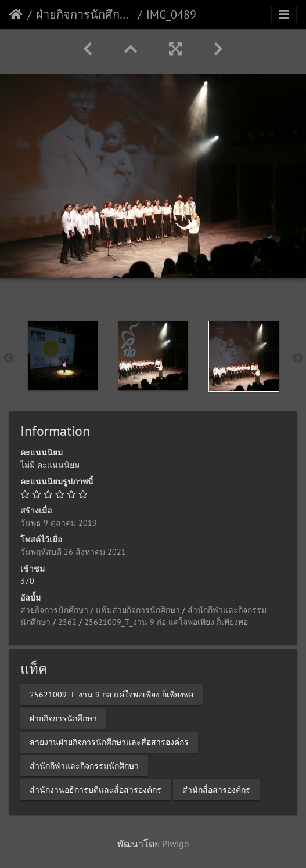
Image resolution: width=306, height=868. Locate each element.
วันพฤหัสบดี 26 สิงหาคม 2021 (73, 552)
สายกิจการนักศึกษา (54, 610)
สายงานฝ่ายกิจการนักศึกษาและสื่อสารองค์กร (109, 742)
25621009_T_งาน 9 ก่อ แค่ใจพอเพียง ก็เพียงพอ (166, 622)
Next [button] (297, 359)
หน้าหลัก (16, 15)
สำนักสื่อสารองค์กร (216, 790)
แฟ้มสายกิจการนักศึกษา (138, 610)
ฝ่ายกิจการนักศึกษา (84, 15)
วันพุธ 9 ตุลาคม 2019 (59, 523)
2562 (67, 622)
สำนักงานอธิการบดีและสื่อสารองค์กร (96, 790)
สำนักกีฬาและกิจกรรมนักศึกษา (84, 766)
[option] (63, 356)
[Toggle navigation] (284, 15)
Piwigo (176, 844)
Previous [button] (9, 359)
